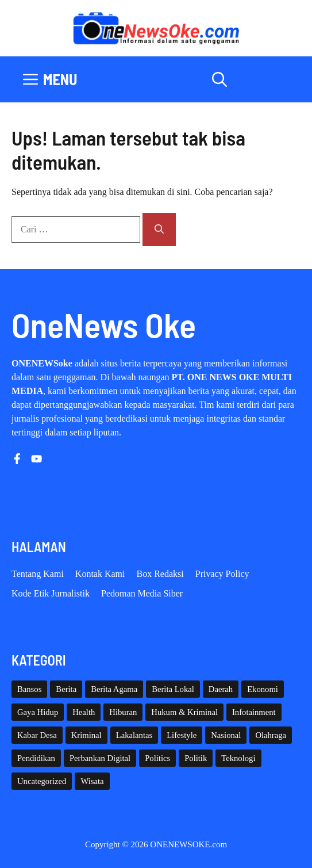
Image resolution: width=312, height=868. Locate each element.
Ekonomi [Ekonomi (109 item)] (263, 689)
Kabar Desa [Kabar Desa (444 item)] (37, 735)
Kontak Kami (100, 574)
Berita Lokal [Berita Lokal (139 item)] (173, 689)
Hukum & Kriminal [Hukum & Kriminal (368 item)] (184, 712)
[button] (219, 79)
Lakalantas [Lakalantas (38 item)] (134, 735)
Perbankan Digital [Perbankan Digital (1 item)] (100, 758)
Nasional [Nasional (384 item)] (226, 735)
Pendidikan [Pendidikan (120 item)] (36, 758)
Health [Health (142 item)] (84, 712)
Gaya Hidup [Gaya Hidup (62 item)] (38, 712)
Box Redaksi (160, 574)
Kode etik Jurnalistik (51, 593)
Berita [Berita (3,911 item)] (66, 689)
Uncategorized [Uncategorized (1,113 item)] (42, 781)
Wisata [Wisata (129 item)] (92, 781)
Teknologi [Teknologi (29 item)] (238, 758)
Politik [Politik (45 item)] (196, 758)
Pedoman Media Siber (142, 593)
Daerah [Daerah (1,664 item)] (221, 689)
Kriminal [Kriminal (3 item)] (86, 735)
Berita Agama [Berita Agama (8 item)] (114, 689)
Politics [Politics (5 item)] (157, 758)
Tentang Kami (38, 574)
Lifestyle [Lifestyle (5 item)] (182, 735)
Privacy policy (222, 574)
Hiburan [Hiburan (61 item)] (123, 712)
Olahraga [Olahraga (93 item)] (271, 735)
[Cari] (159, 230)
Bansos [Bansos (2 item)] (29, 689)
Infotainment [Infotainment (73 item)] (254, 712)
